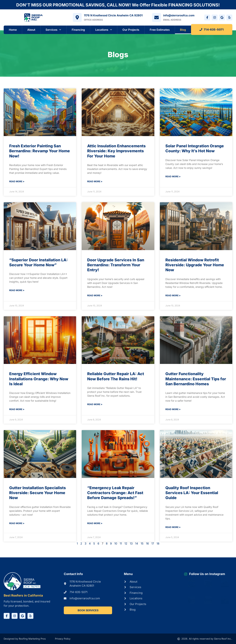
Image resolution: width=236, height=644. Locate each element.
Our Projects (131, 30)
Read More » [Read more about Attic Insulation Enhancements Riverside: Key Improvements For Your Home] (95, 181)
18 (158, 544)
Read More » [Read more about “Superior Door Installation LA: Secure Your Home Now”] (17, 290)
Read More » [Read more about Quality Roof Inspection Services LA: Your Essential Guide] (173, 527)
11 (121, 544)
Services (53, 30)
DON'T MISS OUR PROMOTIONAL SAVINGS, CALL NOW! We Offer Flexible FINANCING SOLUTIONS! (118, 5)
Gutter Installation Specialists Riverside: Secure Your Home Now (38, 493)
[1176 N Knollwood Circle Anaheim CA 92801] (77, 17)
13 (131, 544)
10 (116, 544)
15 (142, 544)
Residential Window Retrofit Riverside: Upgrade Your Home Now (195, 265)
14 (137, 544)
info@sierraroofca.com (179, 15)
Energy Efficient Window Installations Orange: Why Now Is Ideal (39, 379)
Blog (183, 30)
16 (147, 544)
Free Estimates (160, 30)
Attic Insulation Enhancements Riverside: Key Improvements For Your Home (116, 151)
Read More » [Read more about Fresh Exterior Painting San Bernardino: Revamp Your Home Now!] (17, 181)
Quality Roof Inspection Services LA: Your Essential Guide (192, 493)
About (31, 30)
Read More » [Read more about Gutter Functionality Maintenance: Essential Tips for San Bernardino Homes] (173, 409)
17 (153, 544)
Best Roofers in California (23, 595)
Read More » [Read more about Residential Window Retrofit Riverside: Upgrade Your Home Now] (173, 295)
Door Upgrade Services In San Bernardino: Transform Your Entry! (116, 265)
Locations (104, 30)
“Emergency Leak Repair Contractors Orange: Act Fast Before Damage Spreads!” (115, 493)
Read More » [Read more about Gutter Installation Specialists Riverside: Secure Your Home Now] (17, 523)
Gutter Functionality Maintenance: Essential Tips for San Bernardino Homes (196, 379)
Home (13, 30)
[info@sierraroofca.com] (157, 17)
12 (126, 544)
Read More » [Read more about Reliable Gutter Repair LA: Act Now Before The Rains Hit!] (95, 404)
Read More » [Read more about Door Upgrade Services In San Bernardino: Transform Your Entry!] (95, 295)
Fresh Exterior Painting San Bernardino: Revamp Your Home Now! (40, 151)
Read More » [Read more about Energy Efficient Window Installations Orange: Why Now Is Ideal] (17, 409)
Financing (78, 30)
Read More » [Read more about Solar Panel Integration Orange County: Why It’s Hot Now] (173, 176)
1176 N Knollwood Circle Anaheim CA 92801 (113, 15)
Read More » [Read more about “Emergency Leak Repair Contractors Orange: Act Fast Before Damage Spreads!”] (95, 523)
